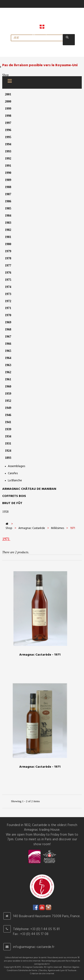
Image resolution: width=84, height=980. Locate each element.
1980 (8, 244)
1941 (8, 422)
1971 (8, 308)
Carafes (13, 473)
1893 (8, 458)
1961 (8, 379)
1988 (8, 187)
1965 (8, 351)
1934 (8, 436)
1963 (8, 365)
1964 (8, 358)
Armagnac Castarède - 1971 (40, 655)
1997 (8, 123)
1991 (8, 166)
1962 (8, 372)
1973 (8, 294)
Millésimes (58, 528)
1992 (8, 159)
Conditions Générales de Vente (22, 970)
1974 (8, 287)
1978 (8, 258)
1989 (8, 180)
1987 (8, 194)
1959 (8, 394)
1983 (8, 223)
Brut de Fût (12, 503)
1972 (8, 301)
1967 (8, 337)
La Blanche (15, 481)
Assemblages (16, 466)
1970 (8, 315)
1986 (8, 201)
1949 (8, 408)
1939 (8, 429)
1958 (5, 512)
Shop (5, 75)
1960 (8, 386)
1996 (8, 130)
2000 (8, 101)
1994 (8, 144)
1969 (8, 322)
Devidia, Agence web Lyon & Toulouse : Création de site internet (54, 972)
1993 (8, 151)
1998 (8, 116)
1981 (8, 237)
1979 (8, 251)
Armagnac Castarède (32, 528)
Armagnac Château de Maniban (29, 489)
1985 (8, 208)
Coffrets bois (14, 496)
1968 (8, 329)
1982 (8, 230)
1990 (8, 173)
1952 (8, 401)
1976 (8, 273)
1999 (8, 109)
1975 (8, 280)
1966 (8, 344)
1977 (8, 266)
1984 (8, 216)
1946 (8, 415)
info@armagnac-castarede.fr (34, 947)
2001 (8, 94)
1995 (8, 137)
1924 (8, 451)
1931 (8, 444)
